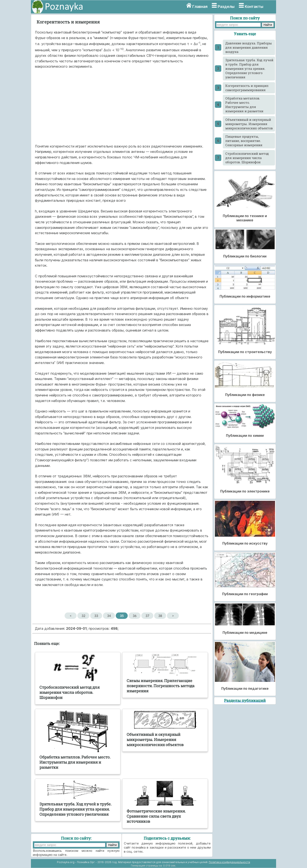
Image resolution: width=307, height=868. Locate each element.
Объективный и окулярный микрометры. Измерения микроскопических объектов (249, 124)
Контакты (254, 7)
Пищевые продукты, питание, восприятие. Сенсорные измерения (244, 141)
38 (160, 616)
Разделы (226, 7)
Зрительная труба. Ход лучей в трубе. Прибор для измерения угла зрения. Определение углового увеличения (249, 69)
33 (96, 616)
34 (109, 616)
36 (135, 616)
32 (83, 616)
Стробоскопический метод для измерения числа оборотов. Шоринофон (247, 158)
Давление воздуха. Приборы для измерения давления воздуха (249, 47)
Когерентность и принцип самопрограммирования (247, 88)
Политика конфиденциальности (229, 862)
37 (147, 616)
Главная (200, 7)
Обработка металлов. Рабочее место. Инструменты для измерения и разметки (244, 105)
